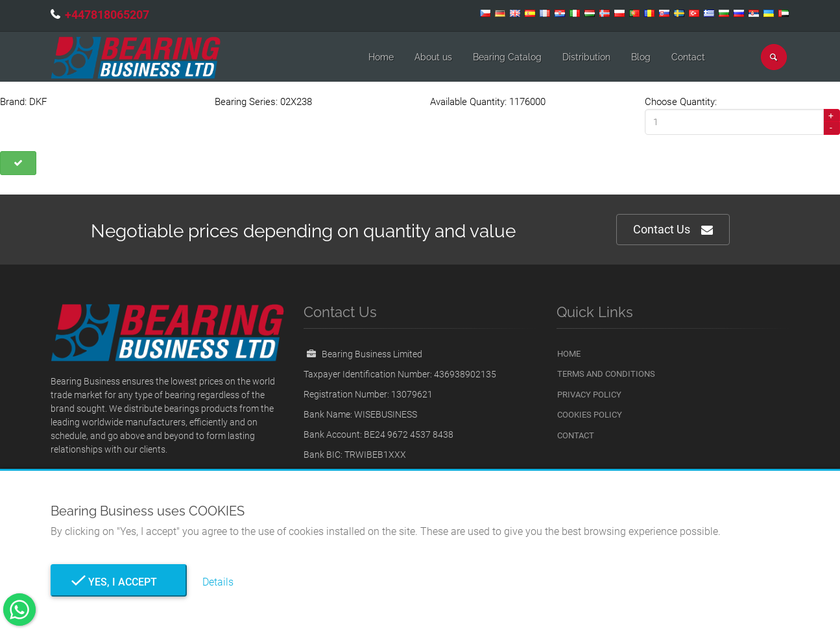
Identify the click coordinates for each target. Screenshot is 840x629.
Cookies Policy (590, 415)
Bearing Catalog (507, 57)
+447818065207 (107, 15)
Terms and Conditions (606, 374)
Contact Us (673, 230)
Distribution (586, 57)
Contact (688, 57)
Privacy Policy (589, 395)
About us (433, 57)
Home (381, 57)
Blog (641, 57)
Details (218, 582)
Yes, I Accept (119, 582)
